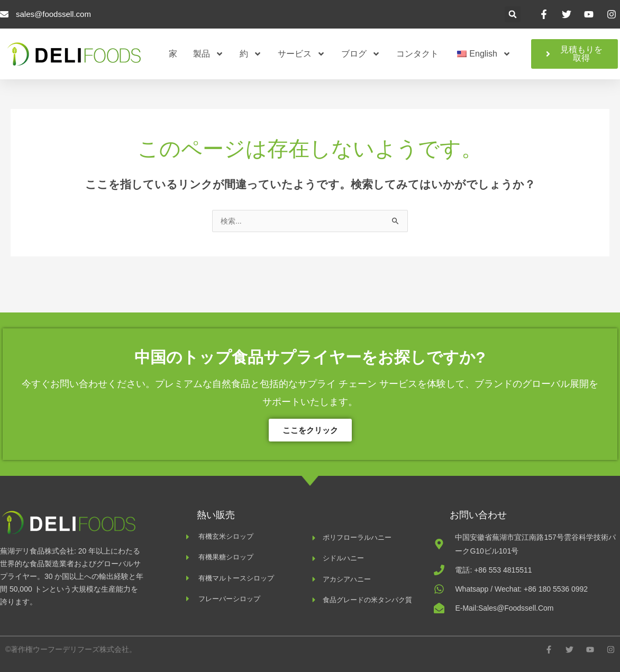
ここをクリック (310, 430)
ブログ (361, 54)
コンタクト (417, 54)
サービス (302, 54)
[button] (513, 14)
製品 (208, 54)
